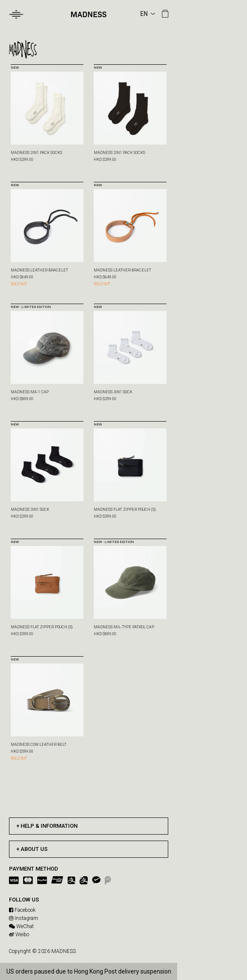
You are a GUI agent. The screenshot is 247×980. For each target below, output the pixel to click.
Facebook (22, 910)
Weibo (19, 935)
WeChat (21, 926)
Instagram (24, 918)
